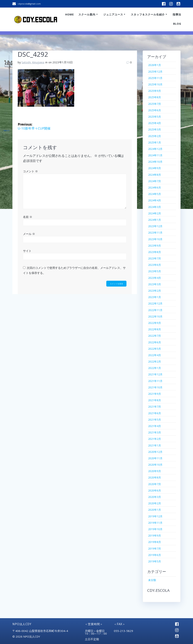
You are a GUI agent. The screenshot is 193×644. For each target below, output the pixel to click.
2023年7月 (155, 258)
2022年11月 (155, 310)
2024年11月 (155, 155)
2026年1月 (155, 65)
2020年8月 (155, 477)
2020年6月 (155, 490)
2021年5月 (155, 420)
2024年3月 (155, 207)
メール (29, 234)
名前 (28, 217)
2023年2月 (155, 291)
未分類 (152, 580)
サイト (27, 251)
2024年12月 (155, 149)
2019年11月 (155, 523)
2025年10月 (155, 84)
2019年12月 (155, 516)
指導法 (177, 14)
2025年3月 (155, 129)
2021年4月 (155, 426)
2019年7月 (155, 549)
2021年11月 (155, 381)
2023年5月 (155, 271)
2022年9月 (155, 323)
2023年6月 (155, 265)
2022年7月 (155, 336)
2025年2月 (155, 136)
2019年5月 (155, 561)
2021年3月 (155, 432)
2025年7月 (155, 104)
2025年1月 (155, 142)
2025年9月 (155, 91)
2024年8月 (155, 175)
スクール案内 (87, 14)
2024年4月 (155, 200)
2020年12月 (155, 452)
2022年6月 (155, 342)
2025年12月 (155, 72)
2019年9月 (155, 536)
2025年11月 (155, 78)
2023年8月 (155, 252)
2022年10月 (155, 316)
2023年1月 (155, 297)
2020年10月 (155, 465)
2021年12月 (155, 374)
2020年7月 (155, 484)
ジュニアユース (113, 14)
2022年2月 (155, 361)
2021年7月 (155, 407)
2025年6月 (155, 110)
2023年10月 (155, 239)
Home (70, 14)
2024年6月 (155, 187)
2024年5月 (155, 194)
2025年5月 (155, 117)
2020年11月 (155, 458)
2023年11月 (155, 233)
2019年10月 (155, 529)
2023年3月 (155, 284)
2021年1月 (155, 445)
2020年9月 (155, 471)
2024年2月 (155, 213)
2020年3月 (155, 497)
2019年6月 (155, 555)
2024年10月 (155, 162)
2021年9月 (155, 394)
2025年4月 (155, 123)
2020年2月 (155, 503)
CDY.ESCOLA (158, 590)
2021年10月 (155, 387)
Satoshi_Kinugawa (33, 62)
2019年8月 (155, 542)
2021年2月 (155, 439)
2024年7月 (155, 181)
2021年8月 (155, 400)
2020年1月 (155, 510)
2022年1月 (155, 368)
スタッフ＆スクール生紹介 (148, 14)
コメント (30, 171)
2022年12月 (155, 303)
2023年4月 (155, 278)
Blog (177, 24)
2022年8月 (155, 329)
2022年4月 (155, 355)
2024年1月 (155, 220)
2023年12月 (155, 226)
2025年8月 (155, 97)
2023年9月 (155, 246)
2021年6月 (155, 413)
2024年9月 (155, 168)
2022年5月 (155, 349)
